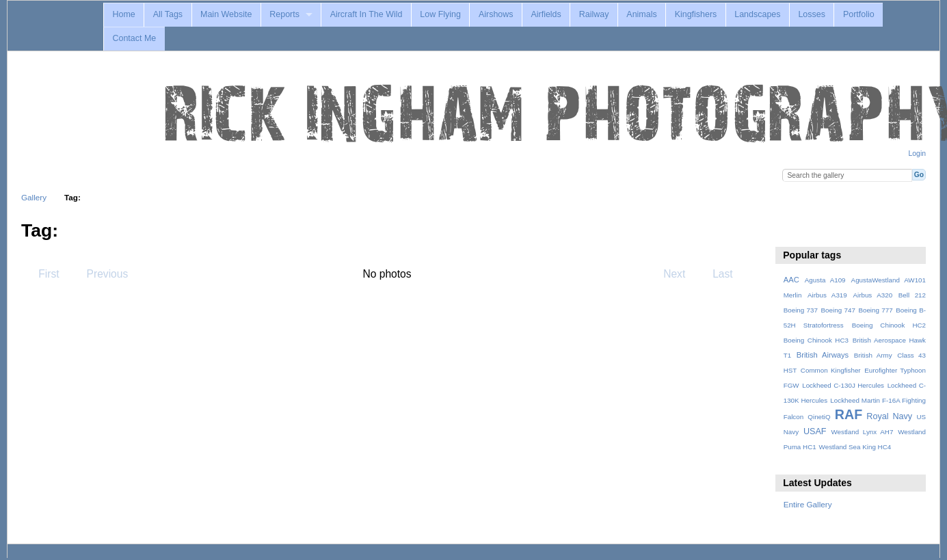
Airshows (496, 14)
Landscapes (757, 14)
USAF (815, 431)
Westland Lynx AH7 (862, 432)
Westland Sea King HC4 (855, 447)
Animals (641, 14)
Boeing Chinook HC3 (816, 340)
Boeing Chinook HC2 (889, 325)
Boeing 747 (838, 310)
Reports (284, 14)
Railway (594, 14)
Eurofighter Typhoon (895, 370)
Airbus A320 (872, 295)
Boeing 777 (875, 310)
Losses (812, 14)
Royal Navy (889, 416)
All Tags (168, 14)
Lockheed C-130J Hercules (843, 385)
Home (123, 14)
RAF (849, 414)
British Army (873, 355)
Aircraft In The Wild (366, 14)
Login (917, 154)
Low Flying (440, 14)
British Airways (823, 355)
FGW (791, 385)
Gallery (34, 197)
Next (681, 274)
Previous (101, 274)
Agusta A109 (825, 280)
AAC (791, 280)
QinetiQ (819, 417)
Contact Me (134, 38)
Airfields (546, 14)
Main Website (226, 14)
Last (729, 274)
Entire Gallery (808, 504)
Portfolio (859, 14)
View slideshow (791, 229)
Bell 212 (912, 295)
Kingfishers (696, 14)
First (42, 274)
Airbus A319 (827, 295)
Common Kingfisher (831, 370)
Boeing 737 (801, 310)
